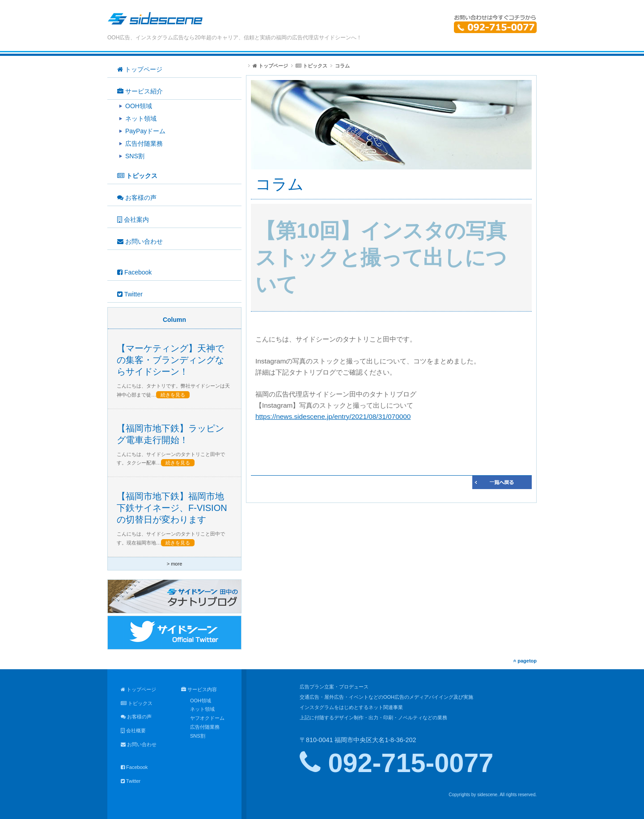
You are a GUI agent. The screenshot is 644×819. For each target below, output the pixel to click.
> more (175, 564)
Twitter (131, 781)
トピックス (311, 66)
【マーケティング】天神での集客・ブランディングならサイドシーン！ (170, 360)
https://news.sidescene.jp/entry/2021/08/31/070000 (333, 416)
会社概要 (133, 730)
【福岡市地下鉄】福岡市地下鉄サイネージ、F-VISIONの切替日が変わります (172, 508)
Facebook (134, 767)
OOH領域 (201, 701)
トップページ (270, 66)
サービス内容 (199, 689)
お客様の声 (136, 717)
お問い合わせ (139, 744)
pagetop (525, 661)
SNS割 (198, 736)
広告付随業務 (205, 727)
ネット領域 (202, 709)
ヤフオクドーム (207, 718)
